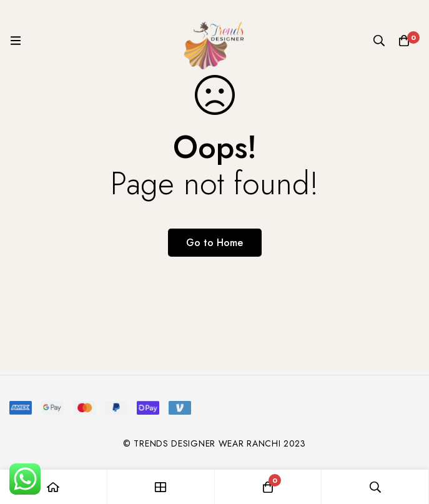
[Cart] (404, 41)
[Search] (379, 41)
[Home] (54, 487)
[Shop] (161, 487)
